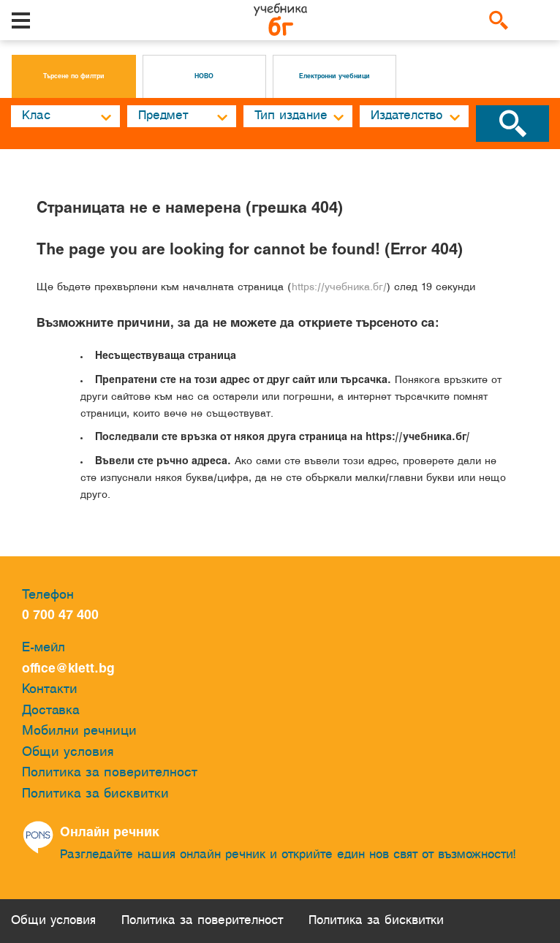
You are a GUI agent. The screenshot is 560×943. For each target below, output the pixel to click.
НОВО (204, 77)
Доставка (51, 711)
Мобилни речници (79, 731)
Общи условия (68, 753)
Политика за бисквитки (95, 794)
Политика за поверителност (110, 773)
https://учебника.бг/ (339, 288)
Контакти (50, 690)
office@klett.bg (68, 669)
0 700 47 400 (64, 616)
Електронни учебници (334, 77)
